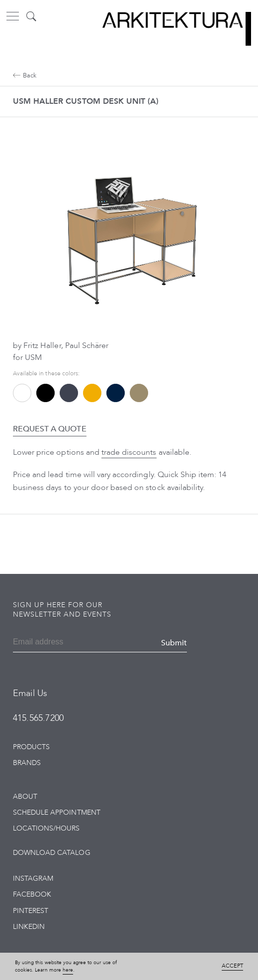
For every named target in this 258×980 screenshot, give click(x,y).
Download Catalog (52, 853)
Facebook (32, 894)
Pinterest (31, 911)
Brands (27, 763)
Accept (232, 966)
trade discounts (129, 452)
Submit (174, 643)
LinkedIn (29, 927)
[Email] (54, 643)
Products (31, 747)
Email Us (30, 693)
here (68, 970)
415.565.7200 (38, 718)
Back (25, 75)
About (25, 797)
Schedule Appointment (57, 812)
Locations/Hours (46, 828)
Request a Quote (50, 429)
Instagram (33, 878)
